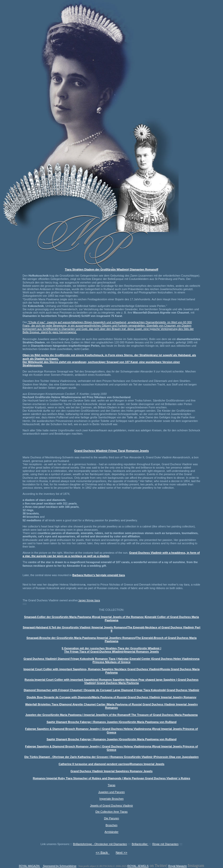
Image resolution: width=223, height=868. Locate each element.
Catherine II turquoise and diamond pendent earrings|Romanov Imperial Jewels (111, 764)
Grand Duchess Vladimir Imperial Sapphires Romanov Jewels (111, 771)
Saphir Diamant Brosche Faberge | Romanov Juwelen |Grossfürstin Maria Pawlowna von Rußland (111, 722)
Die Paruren (112, 818)
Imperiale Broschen (112, 799)
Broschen (111, 825)
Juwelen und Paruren (111, 792)
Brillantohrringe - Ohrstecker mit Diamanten (100, 844)
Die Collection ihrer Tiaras (111, 812)
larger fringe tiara (89, 600)
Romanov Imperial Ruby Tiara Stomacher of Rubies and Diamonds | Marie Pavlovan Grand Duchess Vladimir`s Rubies (112, 778)
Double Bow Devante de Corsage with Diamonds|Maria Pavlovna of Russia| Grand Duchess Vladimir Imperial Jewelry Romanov (111, 697)
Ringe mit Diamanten (165, 844)
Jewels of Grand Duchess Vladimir (111, 806)
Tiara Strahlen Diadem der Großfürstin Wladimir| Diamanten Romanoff (111, 269)
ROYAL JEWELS (138, 866)
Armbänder (111, 832)
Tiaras (111, 785)
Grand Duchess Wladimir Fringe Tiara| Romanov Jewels (111, 451)
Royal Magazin (177, 866)
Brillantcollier (140, 844)
